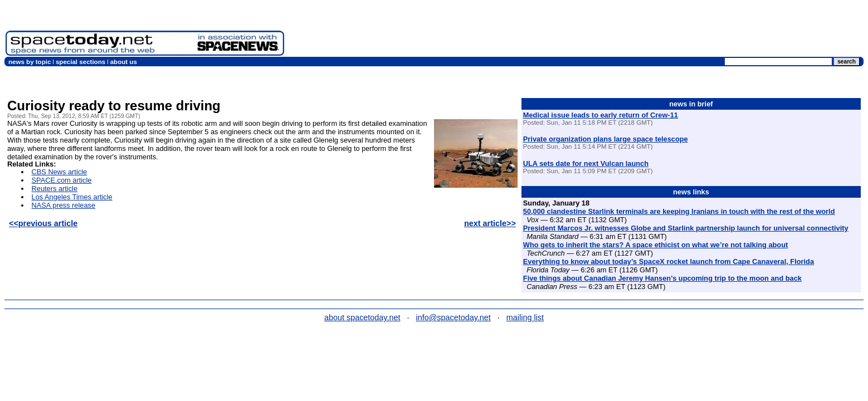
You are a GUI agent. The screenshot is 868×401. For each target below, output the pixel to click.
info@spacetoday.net (453, 317)
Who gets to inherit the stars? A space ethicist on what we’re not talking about (655, 245)
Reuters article (55, 189)
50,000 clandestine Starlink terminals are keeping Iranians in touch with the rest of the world (679, 211)
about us (124, 62)
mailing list (525, 317)
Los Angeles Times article (72, 197)
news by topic (30, 62)
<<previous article (43, 223)
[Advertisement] (660, 31)
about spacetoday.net (362, 317)
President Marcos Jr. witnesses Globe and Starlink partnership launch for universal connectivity (686, 228)
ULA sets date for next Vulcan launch (586, 163)
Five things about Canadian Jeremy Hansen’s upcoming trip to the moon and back (662, 278)
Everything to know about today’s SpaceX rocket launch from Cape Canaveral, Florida (669, 261)
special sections (81, 62)
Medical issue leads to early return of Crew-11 (601, 115)
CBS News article (60, 172)
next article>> (490, 223)
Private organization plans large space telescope (606, 139)
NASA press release (64, 205)
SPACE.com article (62, 180)
